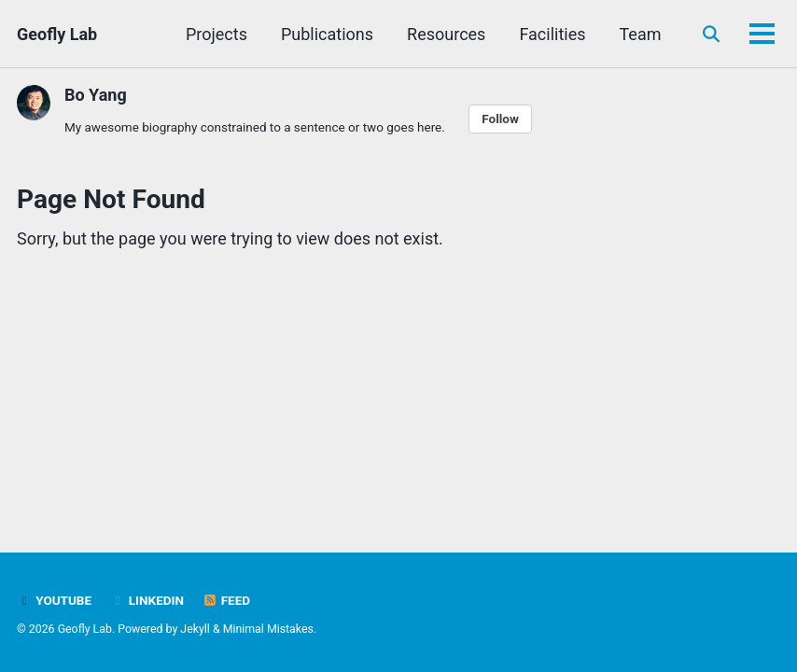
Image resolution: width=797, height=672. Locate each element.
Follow (500, 119)
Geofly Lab (57, 34)
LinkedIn (147, 600)
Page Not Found (111, 199)
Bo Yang (96, 95)
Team (641, 34)
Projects (217, 34)
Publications (327, 34)
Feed (226, 600)
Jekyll (195, 629)
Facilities (552, 34)
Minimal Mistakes (268, 629)
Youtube (54, 600)
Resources (446, 34)
